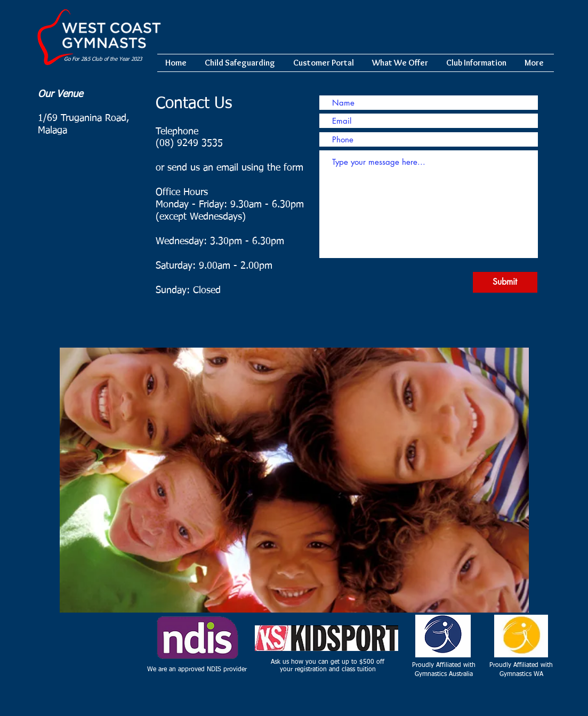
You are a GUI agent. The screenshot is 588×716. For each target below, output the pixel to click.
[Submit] (505, 282)
